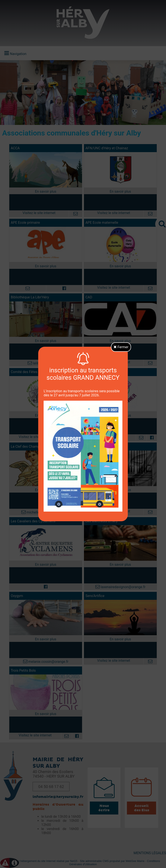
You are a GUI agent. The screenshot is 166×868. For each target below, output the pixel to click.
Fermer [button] (121, 347)
